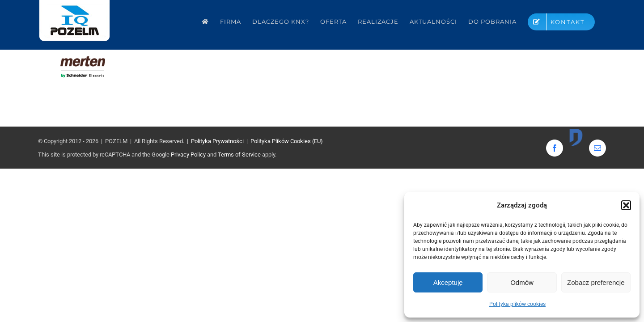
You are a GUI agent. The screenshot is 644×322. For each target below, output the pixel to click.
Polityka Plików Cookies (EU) (287, 141)
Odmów (522, 282)
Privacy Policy (188, 155)
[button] (626, 205)
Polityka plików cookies (517, 304)
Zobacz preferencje (596, 282)
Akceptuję (448, 282)
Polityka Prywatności (217, 141)
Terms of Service (239, 155)
